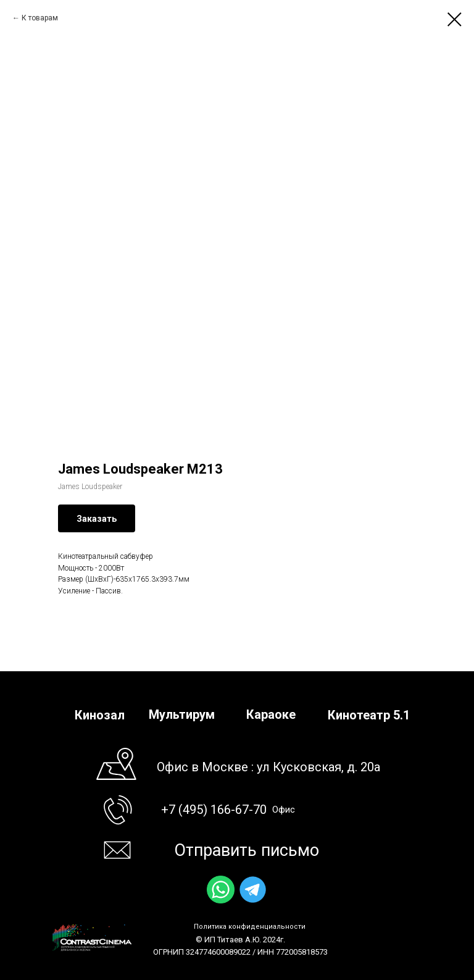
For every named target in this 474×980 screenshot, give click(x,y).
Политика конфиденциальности (250, 927)
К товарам (40, 18)
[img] (221, 890)
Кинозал (100, 715)
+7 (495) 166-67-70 (214, 810)
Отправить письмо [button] (247, 850)
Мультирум (182, 714)
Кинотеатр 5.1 (369, 715)
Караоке (271, 714)
